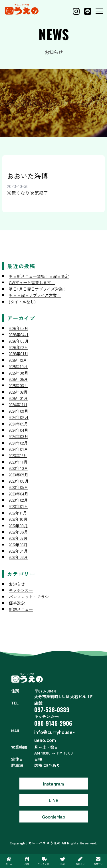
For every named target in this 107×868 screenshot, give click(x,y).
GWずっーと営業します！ (32, 282)
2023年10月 (18, 468)
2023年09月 (19, 475)
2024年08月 (19, 417)
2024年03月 (19, 436)
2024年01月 (18, 449)
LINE (53, 800)
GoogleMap (53, 817)
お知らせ (17, 584)
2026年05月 (19, 328)
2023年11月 (18, 462)
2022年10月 (18, 519)
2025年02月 (18, 392)
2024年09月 (19, 411)
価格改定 (17, 603)
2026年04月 (19, 334)
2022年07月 (18, 538)
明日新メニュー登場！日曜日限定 (39, 276)
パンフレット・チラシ (29, 597)
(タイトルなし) (22, 302)
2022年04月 (18, 551)
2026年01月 (19, 354)
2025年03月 (18, 385)
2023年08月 (19, 481)
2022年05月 (18, 545)
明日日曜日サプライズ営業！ (35, 295)
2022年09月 (18, 526)
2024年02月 (18, 443)
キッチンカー (21, 590)
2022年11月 (18, 513)
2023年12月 (18, 455)
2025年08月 (19, 373)
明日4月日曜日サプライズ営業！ (38, 289)
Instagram (53, 784)
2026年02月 (18, 347)
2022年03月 (18, 557)
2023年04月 (19, 494)
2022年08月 (18, 532)
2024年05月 (18, 424)
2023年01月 (18, 506)
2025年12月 (18, 360)
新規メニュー (21, 609)
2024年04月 (19, 430)
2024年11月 (18, 404)
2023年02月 (18, 500)
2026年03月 (19, 341)
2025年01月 (18, 398)
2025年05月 (18, 379)
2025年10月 (18, 366)
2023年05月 (18, 487)
